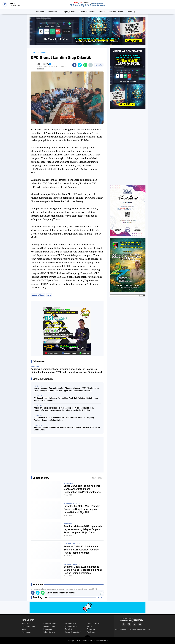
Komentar (99, 65)
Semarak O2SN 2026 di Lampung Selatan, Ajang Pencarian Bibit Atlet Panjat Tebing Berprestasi (83, 570)
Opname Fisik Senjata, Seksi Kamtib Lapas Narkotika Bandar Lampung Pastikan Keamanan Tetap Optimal (64, 419)
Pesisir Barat (70, 629)
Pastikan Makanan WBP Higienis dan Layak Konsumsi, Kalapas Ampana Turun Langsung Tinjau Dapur (83, 529)
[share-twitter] (80, 65)
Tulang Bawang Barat (73, 632)
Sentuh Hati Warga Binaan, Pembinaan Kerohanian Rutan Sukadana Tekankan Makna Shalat (67, 429)
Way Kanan (91, 632)
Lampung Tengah (28, 626)
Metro (24, 629)
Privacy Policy (143, 629)
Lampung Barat (71, 623)
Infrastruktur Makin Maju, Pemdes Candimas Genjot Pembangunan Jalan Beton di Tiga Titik (82, 509)
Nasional (40, 12)
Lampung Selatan (72, 503)
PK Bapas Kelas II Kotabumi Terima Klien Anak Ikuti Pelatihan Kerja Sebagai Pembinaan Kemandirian (66, 399)
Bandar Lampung (50, 623)
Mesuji (89, 626)
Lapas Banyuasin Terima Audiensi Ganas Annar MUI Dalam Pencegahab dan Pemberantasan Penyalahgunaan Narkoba (82, 489)
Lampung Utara (68, 12)
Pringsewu (91, 629)
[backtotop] (87, 638)
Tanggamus (26, 632)
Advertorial (53, 12)
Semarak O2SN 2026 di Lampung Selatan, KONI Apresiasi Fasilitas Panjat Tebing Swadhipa (82, 550)
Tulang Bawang (49, 632)
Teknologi (131, 12)
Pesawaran (48, 629)
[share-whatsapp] (85, 65)
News (49, 295)
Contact (124, 629)
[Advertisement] (67, 456)
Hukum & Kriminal (87, 12)
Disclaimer (133, 629)
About (117, 629)
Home (33, 52)
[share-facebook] (74, 65)
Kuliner (102, 12)
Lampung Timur (38, 295)
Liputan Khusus (116, 12)
